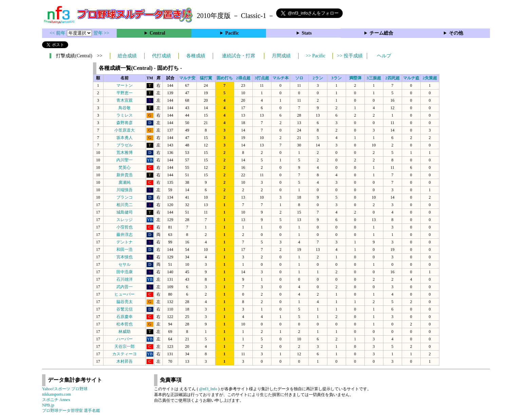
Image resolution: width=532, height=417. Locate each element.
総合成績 (127, 56)
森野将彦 (125, 123)
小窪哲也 (125, 227)
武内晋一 (125, 287)
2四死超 (393, 78)
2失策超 (430, 78)
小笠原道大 (125, 130)
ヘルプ (384, 56)
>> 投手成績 (350, 56)
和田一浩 (125, 250)
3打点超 (262, 78)
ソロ (299, 78)
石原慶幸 (125, 317)
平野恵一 (125, 93)
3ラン (337, 78)
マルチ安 (187, 78)
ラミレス (125, 115)
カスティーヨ (125, 354)
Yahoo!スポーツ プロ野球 (65, 389)
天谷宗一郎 (125, 346)
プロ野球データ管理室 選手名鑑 (71, 411)
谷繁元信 (125, 309)
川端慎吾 (125, 190)
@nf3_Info (208, 389)
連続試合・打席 (239, 56)
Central (157, 33)
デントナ (125, 242)
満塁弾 (355, 78)
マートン (125, 85)
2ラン (318, 78)
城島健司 (125, 212)
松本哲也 (125, 324)
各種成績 (196, 56)
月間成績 (281, 56)
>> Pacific (316, 56)
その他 (456, 33)
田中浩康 (125, 272)
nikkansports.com (56, 394)
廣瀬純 (125, 182)
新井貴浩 (125, 175)
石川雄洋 (125, 279)
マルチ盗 (411, 78)
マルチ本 (281, 78)
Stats (307, 33)
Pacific (232, 33)
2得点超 (243, 78)
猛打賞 (206, 78)
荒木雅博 (125, 153)
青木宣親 (125, 100)
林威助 (125, 332)
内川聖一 (125, 160)
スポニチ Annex (56, 400)
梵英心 (125, 167)
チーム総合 (381, 33)
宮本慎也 (125, 257)
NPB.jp (48, 405)
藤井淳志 (125, 235)
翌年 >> (101, 33)
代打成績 (161, 56)
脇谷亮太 (125, 302)
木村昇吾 (125, 361)
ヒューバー (125, 294)
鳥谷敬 (125, 108)
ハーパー (125, 339)
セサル (125, 264)
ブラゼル (125, 145)
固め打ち (225, 78)
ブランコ (125, 197)
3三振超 (374, 78)
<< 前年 (58, 33)
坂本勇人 (125, 138)
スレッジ (125, 220)
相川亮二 (125, 205)
